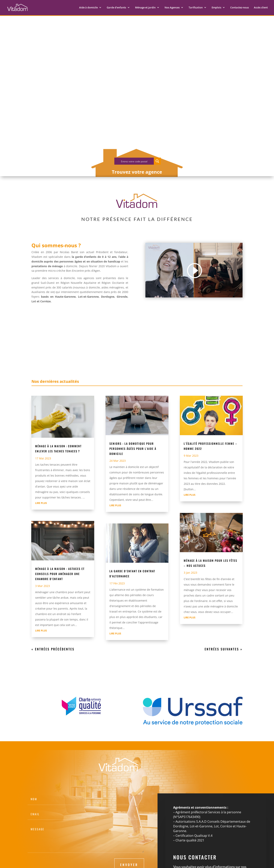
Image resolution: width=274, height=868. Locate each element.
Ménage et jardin (145, 8)
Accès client (261, 8)
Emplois (216, 8)
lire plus (41, 460)
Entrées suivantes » (224, 606)
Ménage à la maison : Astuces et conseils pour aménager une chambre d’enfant (60, 530)
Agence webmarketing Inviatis (129, 863)
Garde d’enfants (116, 8)
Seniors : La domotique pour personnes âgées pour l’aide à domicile (133, 405)
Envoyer (129, 822)
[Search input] (134, 118)
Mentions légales (43, 863)
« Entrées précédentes (53, 606)
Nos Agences (172, 8)
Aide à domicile (88, 8)
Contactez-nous (240, 8)
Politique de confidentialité (75, 863)
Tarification (196, 8)
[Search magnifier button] (157, 118)
